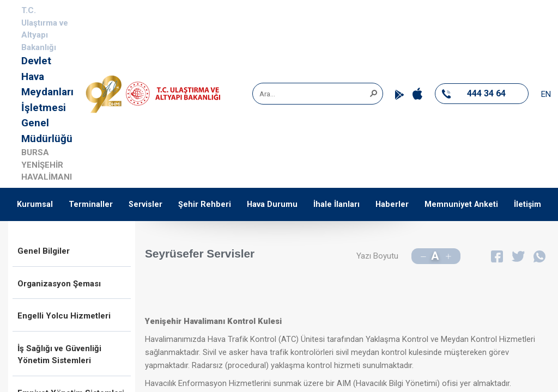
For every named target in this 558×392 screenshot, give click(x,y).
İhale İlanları (336, 204)
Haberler (392, 204)
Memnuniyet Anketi (461, 204)
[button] (373, 93)
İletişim (527, 204)
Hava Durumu (272, 204)
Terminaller (91, 204)
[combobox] (314, 94)
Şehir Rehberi (205, 204)
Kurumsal (35, 204)
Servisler (145, 204)
